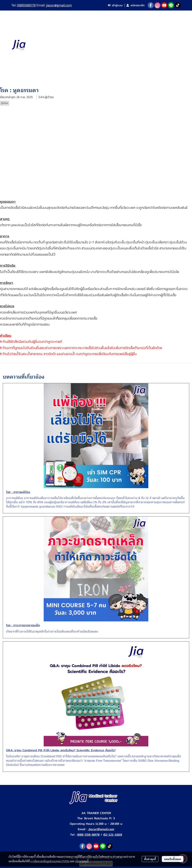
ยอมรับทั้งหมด (173, 859)
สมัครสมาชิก (135, 5)
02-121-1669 (113, 835)
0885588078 (26, 5)
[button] (175, 45)
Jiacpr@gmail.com (101, 829)
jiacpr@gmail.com (59, 5)
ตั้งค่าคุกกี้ (150, 859)
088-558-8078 (88, 835)
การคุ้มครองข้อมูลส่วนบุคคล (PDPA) (50, 861)
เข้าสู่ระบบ (115, 5)
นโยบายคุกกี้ (82, 861)
